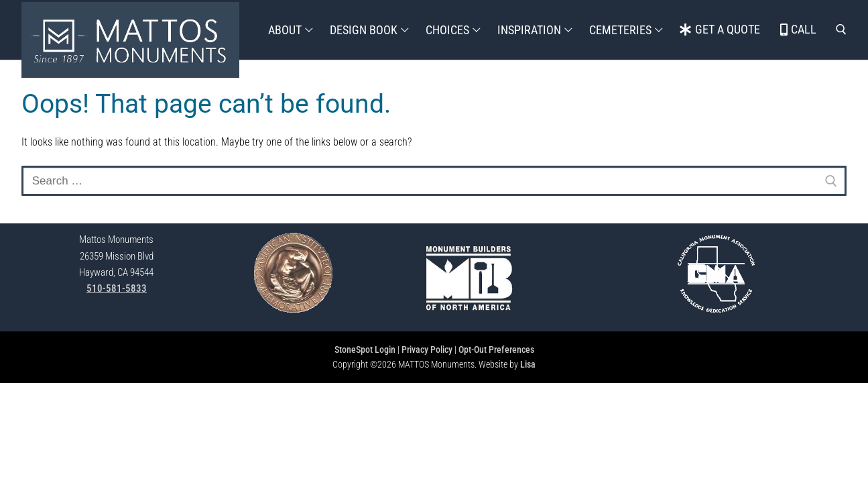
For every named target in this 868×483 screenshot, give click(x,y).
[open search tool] (841, 30)
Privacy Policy (427, 350)
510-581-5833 (117, 288)
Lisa (528, 364)
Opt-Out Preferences (496, 350)
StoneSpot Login (365, 350)
